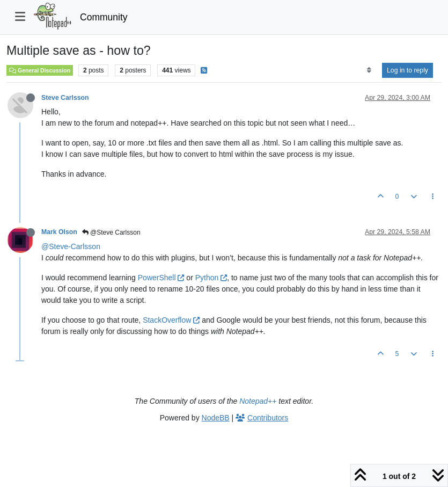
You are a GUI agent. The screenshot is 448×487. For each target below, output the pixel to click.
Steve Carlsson (65, 98)
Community (104, 17)
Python (211, 278)
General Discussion (40, 70)
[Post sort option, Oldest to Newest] (369, 70)
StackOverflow (171, 320)
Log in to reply (407, 70)
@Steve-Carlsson (71, 246)
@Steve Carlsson (111, 232)
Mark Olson (59, 232)
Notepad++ (258, 401)
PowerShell (161, 278)
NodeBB (216, 418)
